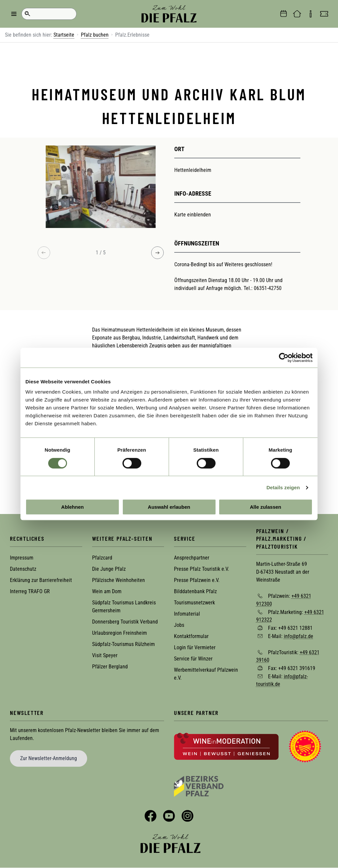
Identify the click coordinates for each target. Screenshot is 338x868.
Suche (27, 14)
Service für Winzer (193, 659)
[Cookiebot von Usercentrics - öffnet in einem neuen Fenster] (284, 358)
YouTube (169, 816)
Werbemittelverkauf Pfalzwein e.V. (206, 674)
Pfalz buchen (95, 35)
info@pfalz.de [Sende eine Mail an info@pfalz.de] (299, 636)
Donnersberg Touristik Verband (125, 622)
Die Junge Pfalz (109, 569)
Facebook (151, 816)
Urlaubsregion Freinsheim (119, 633)
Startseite (64, 35)
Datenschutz (23, 569)
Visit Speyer (105, 655)
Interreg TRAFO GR (30, 591)
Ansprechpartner (192, 558)
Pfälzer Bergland (110, 667)
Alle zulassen (266, 507)
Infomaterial (187, 614)
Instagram (187, 816)
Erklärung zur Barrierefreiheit (41, 580)
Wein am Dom (107, 591)
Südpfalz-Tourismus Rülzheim (123, 644)
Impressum (22, 558)
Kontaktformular (191, 636)
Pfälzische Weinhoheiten (118, 580)
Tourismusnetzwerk (194, 603)
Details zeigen (283, 487)
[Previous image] (44, 253)
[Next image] (157, 253)
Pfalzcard (102, 558)
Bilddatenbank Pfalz (195, 591)
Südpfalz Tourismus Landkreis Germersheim (124, 607)
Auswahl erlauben (169, 507)
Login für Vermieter (195, 647)
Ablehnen (72, 507)
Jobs (179, 625)
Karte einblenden (193, 215)
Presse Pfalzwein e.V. (197, 580)
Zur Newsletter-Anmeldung (49, 758)
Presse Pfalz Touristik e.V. (202, 569)
